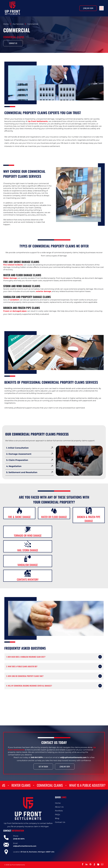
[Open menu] (101, 8)
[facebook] (83, 865)
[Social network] (94, 865)
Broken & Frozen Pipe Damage (89, 519)
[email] (102, 865)
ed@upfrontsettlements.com (25, 846)
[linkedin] (86, 865)
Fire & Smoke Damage (19, 517)
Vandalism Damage (28, 565)
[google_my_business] (90, 865)
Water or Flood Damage (54, 517)
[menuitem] (80, 803)
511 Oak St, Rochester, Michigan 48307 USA (37, 852)
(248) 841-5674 (19, 839)
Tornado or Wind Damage (28, 535)
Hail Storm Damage (28, 550)
